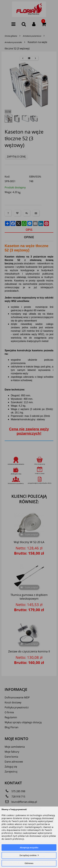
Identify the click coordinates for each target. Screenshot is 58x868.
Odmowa (29, 863)
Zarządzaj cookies (28, 855)
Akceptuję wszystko (29, 847)
